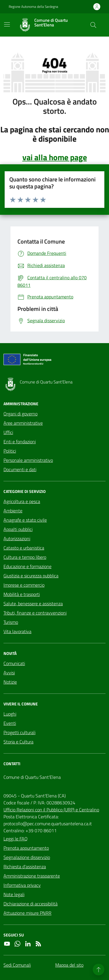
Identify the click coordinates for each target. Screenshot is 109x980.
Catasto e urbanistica (24, 548)
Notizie (10, 682)
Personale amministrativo (28, 460)
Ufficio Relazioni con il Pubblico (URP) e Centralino (51, 810)
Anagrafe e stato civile (25, 520)
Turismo (11, 622)
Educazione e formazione (27, 566)
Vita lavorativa (17, 631)
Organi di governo (20, 414)
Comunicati (14, 663)
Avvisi (9, 673)
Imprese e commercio (24, 585)
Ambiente (13, 511)
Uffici (8, 432)
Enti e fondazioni (20, 442)
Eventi (10, 723)
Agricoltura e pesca (22, 501)
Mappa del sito (69, 965)
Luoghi (10, 714)
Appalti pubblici (18, 529)
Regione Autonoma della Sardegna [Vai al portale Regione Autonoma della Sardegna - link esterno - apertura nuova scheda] (33, 7)
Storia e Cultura (18, 742)
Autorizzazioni (17, 538)
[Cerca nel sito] (93, 25)
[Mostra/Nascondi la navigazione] (7, 24)
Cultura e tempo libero (25, 557)
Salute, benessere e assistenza (33, 604)
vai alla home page (55, 157)
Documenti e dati (20, 469)
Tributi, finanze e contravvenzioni (35, 613)
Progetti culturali (19, 732)
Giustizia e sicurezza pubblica (31, 576)
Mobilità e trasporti (22, 594)
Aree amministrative (23, 423)
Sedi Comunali (17, 965)
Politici (10, 451)
